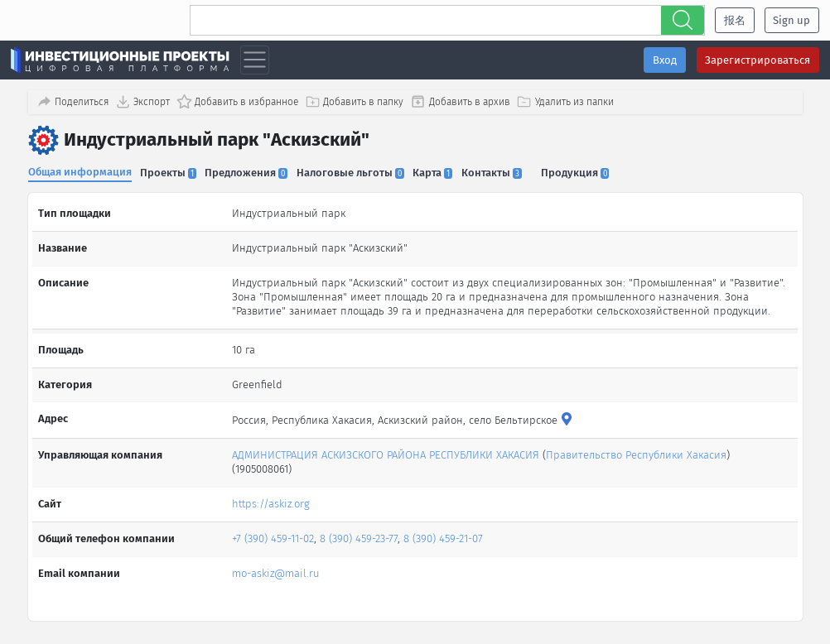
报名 (735, 20)
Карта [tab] (442, 171)
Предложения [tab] (251, 171)
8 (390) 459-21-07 (443, 533)
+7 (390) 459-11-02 (273, 533)
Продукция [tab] (589, 171)
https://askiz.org (271, 498)
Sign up (791, 20)
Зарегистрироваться (758, 60)
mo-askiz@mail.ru (276, 567)
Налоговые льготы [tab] (357, 171)
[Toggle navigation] (255, 60)
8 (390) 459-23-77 (359, 533)
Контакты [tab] (502, 171)
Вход (665, 60)
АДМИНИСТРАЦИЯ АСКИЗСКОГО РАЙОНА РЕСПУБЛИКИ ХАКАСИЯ (386, 449)
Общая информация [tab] (80, 170)
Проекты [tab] (171, 171)
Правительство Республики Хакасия (636, 449)
